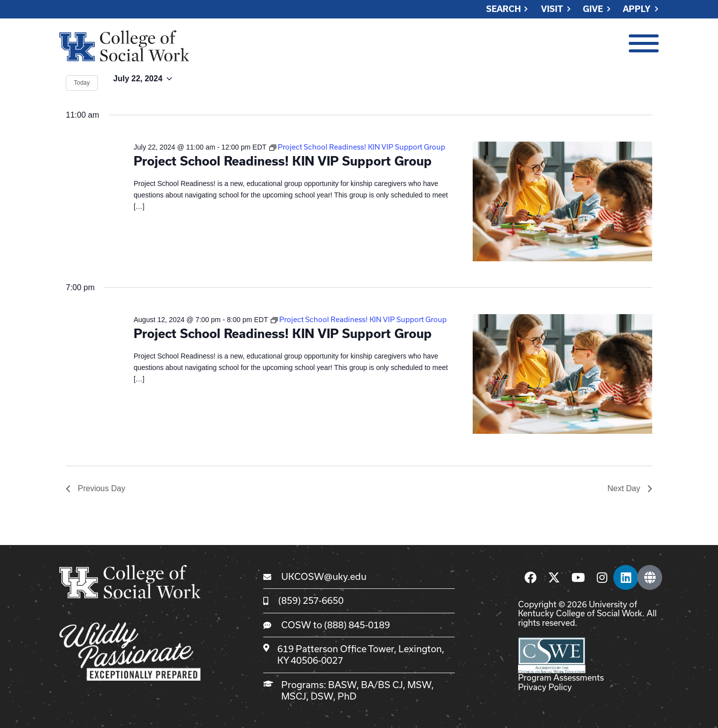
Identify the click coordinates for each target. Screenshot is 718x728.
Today (82, 83)
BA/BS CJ (382, 685)
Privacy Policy (545, 687)
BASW (342, 685)
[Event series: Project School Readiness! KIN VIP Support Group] (357, 147)
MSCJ (294, 696)
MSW (419, 685)
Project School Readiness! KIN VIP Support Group (283, 161)
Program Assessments (561, 677)
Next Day (630, 488)
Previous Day (95, 488)
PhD (347, 696)
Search (504, 9)
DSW (322, 696)
